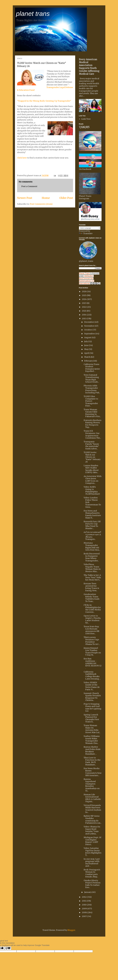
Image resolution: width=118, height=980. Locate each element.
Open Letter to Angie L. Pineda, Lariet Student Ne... (92, 619)
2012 (84, 897)
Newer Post (25, 198)
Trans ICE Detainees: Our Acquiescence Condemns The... (92, 434)
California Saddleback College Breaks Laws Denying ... (92, 675)
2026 (84, 291)
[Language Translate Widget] (90, 228)
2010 (84, 905)
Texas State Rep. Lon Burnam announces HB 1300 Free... (91, 630)
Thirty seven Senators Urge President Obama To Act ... (92, 641)
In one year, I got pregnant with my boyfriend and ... (92, 862)
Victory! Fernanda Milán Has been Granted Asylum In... (92, 809)
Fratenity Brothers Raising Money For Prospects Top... (93, 424)
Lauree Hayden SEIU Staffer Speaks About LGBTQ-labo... (91, 469)
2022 (84, 307)
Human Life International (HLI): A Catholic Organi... (92, 798)
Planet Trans (84, 273)
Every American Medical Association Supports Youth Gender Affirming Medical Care (89, 67)
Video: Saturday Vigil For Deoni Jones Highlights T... (93, 852)
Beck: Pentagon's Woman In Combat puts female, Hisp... (92, 873)
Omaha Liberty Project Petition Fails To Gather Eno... (92, 884)
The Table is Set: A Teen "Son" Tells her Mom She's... (92, 577)
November (89, 326)
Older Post (66, 198)
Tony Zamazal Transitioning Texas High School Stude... (91, 378)
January (88, 892)
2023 (84, 303)
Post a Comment (29, 186)
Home (46, 198)
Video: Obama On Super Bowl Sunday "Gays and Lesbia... (92, 830)
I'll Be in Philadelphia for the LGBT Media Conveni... (92, 609)
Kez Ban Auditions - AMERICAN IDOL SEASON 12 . (93, 663)
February (89, 361)
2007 (84, 916)
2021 (84, 311)
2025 (84, 295)
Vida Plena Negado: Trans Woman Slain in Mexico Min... (92, 568)
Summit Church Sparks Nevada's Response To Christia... (92, 697)
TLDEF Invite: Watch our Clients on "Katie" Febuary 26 (92, 457)
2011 (84, 901)
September (90, 334)
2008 (85, 912)
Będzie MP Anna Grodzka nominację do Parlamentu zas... (93, 819)
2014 (84, 315)
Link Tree (86, 119)
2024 (84, 299)
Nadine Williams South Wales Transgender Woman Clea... (92, 740)
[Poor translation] (8, 948)
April (87, 353)
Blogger (71, 930)
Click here (22, 158)
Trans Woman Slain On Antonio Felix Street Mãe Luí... (92, 729)
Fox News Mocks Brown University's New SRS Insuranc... (93, 772)
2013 (84, 319)
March (87, 357)
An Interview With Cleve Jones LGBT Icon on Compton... (93, 480)
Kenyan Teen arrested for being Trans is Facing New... (91, 587)
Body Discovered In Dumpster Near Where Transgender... (92, 557)
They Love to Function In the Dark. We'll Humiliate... (92, 761)
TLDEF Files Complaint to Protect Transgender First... (91, 401)
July (86, 341)
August (88, 337)
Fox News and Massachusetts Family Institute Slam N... (92, 514)
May (86, 349)
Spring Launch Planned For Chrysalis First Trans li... (91, 718)
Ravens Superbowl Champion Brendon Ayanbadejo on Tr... (92, 785)
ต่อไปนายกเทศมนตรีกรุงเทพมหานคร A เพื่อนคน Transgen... (92, 536)
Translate (86, 233)
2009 (85, 909)
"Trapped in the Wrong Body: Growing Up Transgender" (44, 101)
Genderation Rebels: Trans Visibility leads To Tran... (92, 598)
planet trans (33, 14)
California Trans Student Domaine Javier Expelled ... (92, 368)
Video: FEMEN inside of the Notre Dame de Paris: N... (92, 686)
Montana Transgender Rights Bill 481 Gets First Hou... (92, 546)
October (88, 330)
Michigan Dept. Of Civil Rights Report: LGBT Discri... (92, 841)
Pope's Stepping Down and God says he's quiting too (93, 707)
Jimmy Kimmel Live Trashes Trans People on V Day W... (92, 652)
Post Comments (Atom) (41, 204)
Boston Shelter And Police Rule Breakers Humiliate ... (92, 750)
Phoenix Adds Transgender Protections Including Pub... (92, 389)
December (89, 322)
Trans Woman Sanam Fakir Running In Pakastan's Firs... (92, 413)
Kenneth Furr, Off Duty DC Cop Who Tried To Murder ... (92, 525)
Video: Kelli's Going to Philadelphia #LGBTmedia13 (92, 490)
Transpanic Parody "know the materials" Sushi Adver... (91, 445)
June (87, 345)
